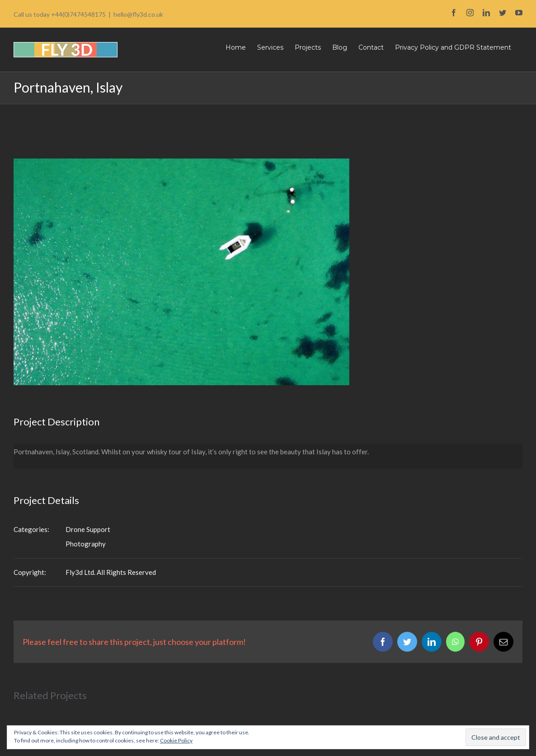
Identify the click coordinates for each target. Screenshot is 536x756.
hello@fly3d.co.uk (138, 14)
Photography (86, 544)
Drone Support (88, 529)
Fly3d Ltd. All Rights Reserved (111, 572)
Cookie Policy (176, 740)
